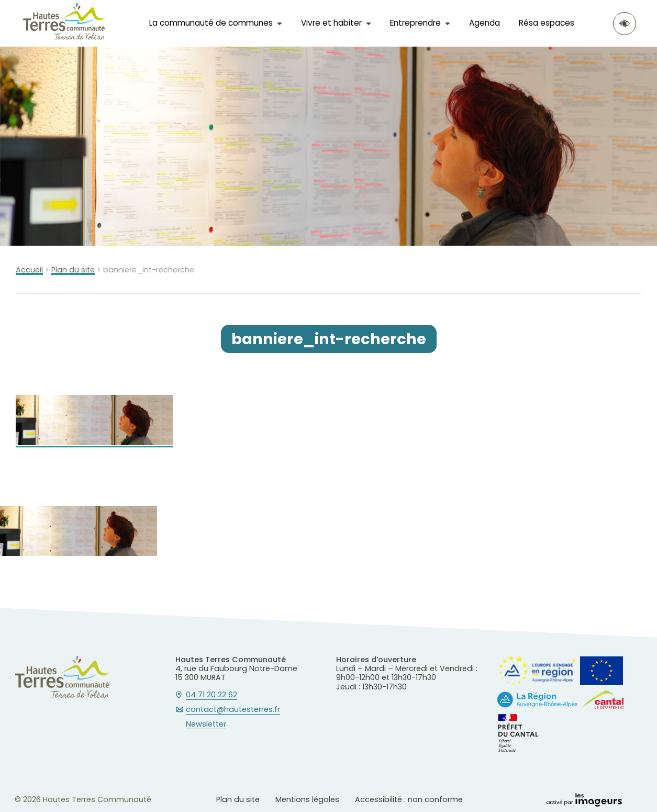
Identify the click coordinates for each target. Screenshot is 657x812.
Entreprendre (415, 23)
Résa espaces (547, 23)
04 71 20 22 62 (211, 695)
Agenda (485, 23)
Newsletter (206, 725)
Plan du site (73, 270)
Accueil (29, 270)
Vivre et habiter (331, 23)
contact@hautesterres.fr (233, 710)
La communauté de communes (211, 23)
